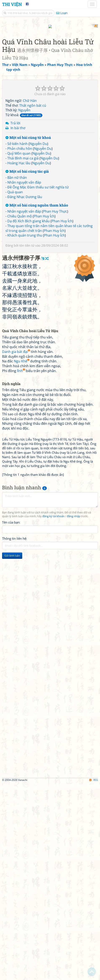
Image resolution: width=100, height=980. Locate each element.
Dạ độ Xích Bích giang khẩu (29, 417)
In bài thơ (18, 324)
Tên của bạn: (11, 719)
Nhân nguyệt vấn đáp (24, 379)
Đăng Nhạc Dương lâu (25, 393)
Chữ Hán (30, 297)
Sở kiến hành (18, 340)
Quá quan (15, 388)
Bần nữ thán (17, 374)
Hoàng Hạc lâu (19, 359)
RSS (94, 976)
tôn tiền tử (27, 442)
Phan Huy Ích (44, 413)
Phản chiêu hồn (20, 345)
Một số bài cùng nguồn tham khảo (37, 402)
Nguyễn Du (38, 340)
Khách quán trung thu (25, 432)
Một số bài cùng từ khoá (28, 334)
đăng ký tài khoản (53, 713)
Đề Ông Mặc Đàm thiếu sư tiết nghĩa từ (38, 384)
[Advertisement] (50, 74)
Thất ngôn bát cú (33, 302)
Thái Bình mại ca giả (23, 355)
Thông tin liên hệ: (15, 735)
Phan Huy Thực (55, 408)
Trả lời (15, 320)
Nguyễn (24, 307)
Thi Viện (12, 4)
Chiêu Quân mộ (20, 413)
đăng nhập (74, 713)
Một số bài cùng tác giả (27, 368)
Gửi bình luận (12, 752)
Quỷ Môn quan (19, 350)
